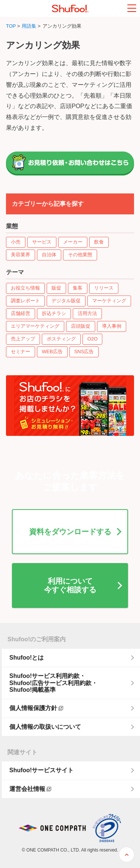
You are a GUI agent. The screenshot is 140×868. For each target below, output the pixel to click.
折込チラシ (54, 313)
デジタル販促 (66, 301)
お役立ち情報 (25, 288)
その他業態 (80, 255)
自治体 (49, 255)
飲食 (99, 242)
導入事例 (112, 326)
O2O (92, 339)
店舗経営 (21, 313)
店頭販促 (81, 326)
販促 (56, 288)
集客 (78, 288)
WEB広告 (52, 352)
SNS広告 (84, 352)
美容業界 (21, 255)
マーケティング (109, 301)
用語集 (29, 26)
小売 (16, 242)
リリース (104, 288)
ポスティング (61, 339)
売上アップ (23, 339)
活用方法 (87, 313)
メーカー (73, 242)
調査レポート (25, 301)
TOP (11, 26)
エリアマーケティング (35, 326)
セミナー (21, 352)
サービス (42, 242)
